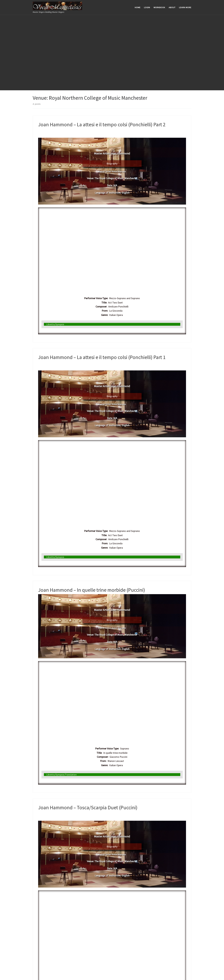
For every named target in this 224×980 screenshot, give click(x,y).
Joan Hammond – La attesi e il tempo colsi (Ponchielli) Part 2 (102, 49)
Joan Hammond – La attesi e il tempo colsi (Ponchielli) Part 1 (102, 281)
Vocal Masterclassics (19, 971)
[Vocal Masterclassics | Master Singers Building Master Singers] (57, 5)
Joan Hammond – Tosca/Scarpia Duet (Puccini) (88, 732)
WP (13, 975)
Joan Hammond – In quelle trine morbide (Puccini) (92, 514)
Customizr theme (37, 975)
